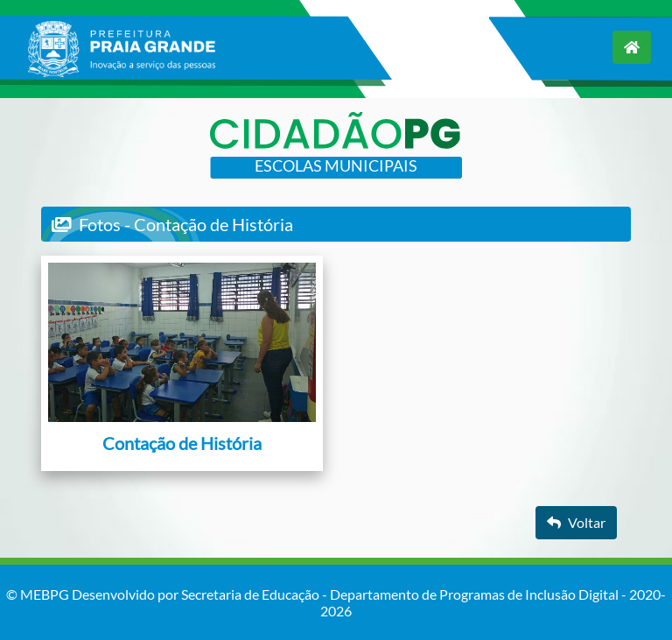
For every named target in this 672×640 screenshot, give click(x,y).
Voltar (576, 522)
